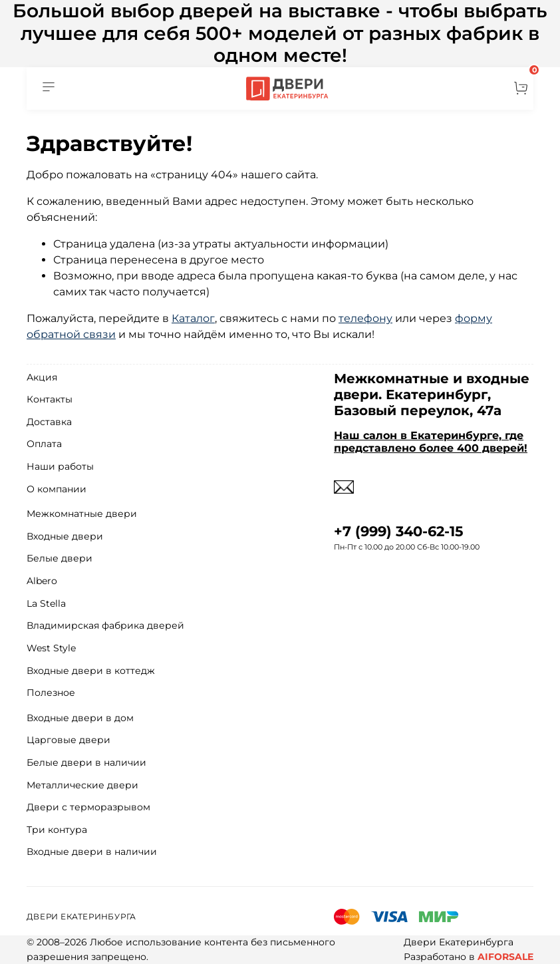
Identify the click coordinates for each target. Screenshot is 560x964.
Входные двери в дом (80, 718)
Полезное (51, 693)
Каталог (193, 318)
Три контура (57, 830)
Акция (42, 377)
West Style (51, 648)
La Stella (46, 603)
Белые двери (60, 558)
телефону (365, 318)
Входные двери (65, 536)
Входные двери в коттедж (91, 671)
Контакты (50, 399)
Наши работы (60, 466)
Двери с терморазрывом (88, 807)
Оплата (44, 444)
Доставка (49, 422)
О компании (57, 489)
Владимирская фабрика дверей (105, 625)
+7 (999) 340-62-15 (399, 531)
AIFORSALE (505, 957)
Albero (42, 581)
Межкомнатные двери (82, 514)
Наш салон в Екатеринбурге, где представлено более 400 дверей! (431, 442)
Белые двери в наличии (86, 762)
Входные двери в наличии (92, 852)
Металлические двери (82, 785)
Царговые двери (69, 740)
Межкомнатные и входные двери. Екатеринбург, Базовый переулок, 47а (432, 395)
